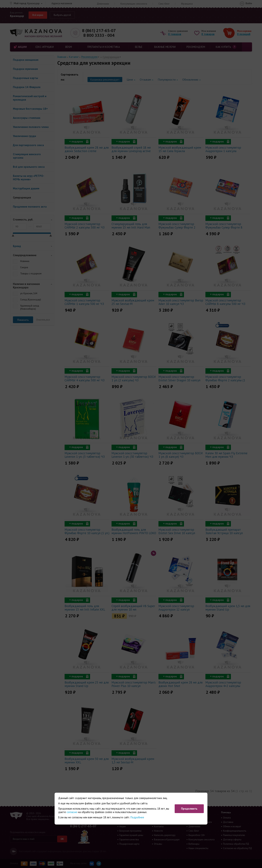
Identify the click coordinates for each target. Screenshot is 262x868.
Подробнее (137, 817)
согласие (72, 812)
